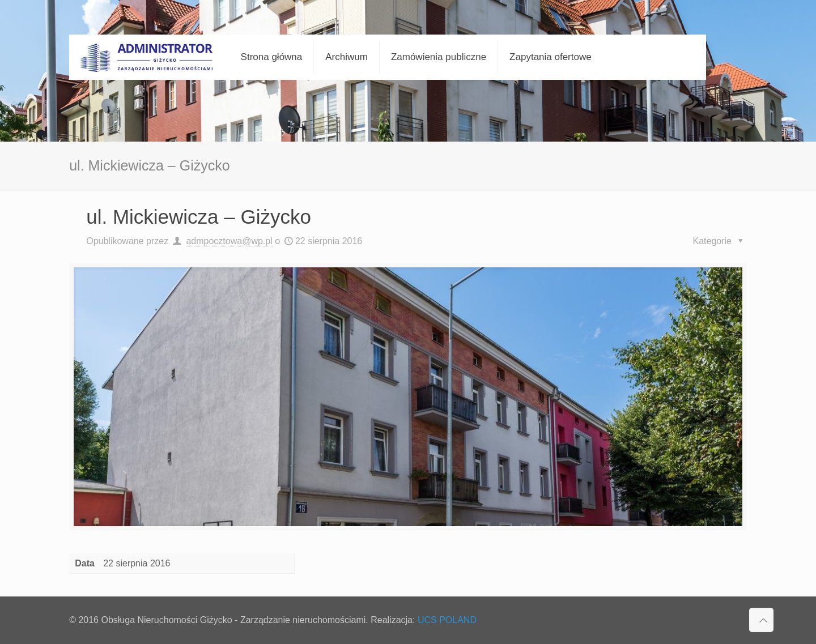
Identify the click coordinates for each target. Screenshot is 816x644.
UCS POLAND (447, 620)
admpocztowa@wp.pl (229, 241)
